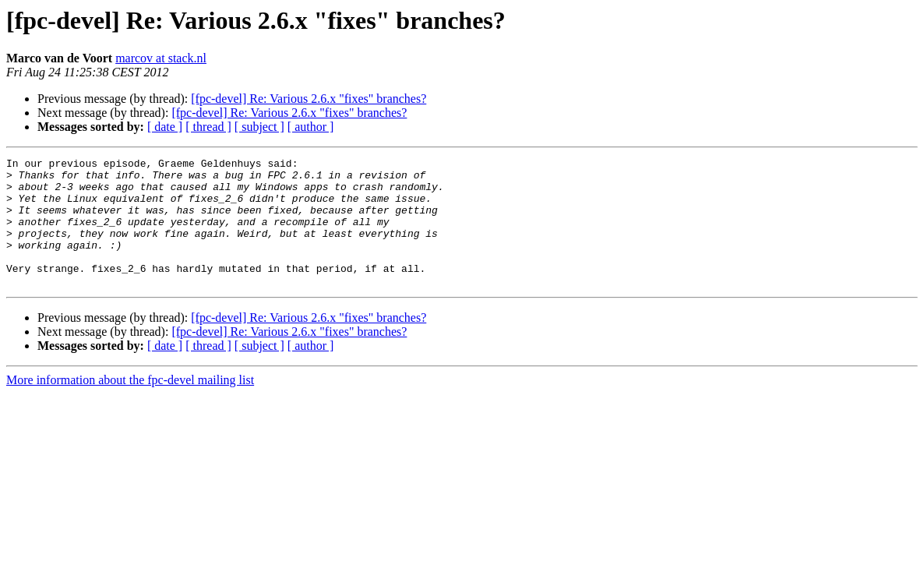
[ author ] (311, 127)
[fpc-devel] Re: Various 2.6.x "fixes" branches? (309, 99)
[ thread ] (208, 127)
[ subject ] (259, 127)
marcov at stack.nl (161, 58)
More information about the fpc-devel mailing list (130, 406)
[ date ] (165, 127)
